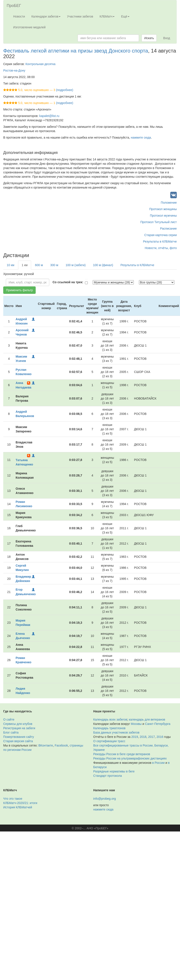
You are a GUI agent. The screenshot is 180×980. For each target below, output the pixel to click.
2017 (151, 737)
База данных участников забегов (116, 732)
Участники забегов (80, 16)
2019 (135, 737)
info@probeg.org (105, 799)
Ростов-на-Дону (14, 70)
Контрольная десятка (41, 64)
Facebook (61, 745)
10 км (10, 265)
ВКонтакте (46, 745)
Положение (169, 203)
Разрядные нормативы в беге (114, 771)
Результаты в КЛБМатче (160, 241)
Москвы (136, 724)
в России (158, 763)
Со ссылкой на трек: (68, 282)
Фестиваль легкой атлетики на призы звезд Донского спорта (76, 51)
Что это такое (13, 799)
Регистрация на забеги (19, 728)
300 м (54, 265)
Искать (149, 38)
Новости (19, 16)
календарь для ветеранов (147, 719)
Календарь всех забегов (110, 719)
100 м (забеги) (76, 265)
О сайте (9, 719)
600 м (39, 265)
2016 (160, 737)
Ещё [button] (125, 16)
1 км (25, 265)
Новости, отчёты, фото (161, 248)
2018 (143, 737)
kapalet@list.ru (49, 116)
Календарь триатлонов (109, 728)
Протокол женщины (163, 209)
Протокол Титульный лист (158, 222)
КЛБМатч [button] (107, 16)
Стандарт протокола (108, 776)
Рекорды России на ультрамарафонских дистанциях (130, 758)
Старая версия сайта (18, 741)
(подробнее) (65, 90)
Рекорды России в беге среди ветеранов (122, 754)
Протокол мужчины (163, 216)
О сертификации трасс (109, 741)
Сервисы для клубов (18, 724)
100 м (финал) (103, 265)
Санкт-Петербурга (158, 724)
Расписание (168, 229)
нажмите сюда (141, 137)
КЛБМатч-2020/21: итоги (20, 803)
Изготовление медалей (29, 27)
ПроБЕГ (14, 6)
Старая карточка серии (161, 235)
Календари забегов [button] (46, 16)
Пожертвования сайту (19, 737)
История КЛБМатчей (18, 807)
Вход (167, 38)
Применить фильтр (19, 290)
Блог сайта (11, 732)
